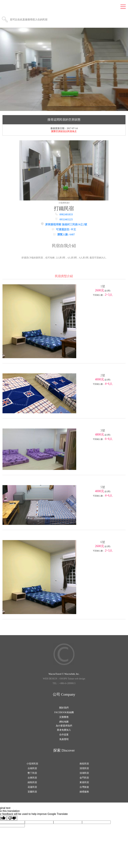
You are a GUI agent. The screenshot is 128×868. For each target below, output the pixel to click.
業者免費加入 (64, 730)
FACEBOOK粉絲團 (64, 712)
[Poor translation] (12, 818)
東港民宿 (84, 782)
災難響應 (64, 717)
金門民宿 (84, 778)
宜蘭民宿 (32, 792)
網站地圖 (64, 722)
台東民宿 (32, 778)
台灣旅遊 (84, 787)
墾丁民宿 (32, 773)
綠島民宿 (32, 782)
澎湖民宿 (84, 773)
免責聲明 (64, 739)
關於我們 (64, 708)
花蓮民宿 (32, 787)
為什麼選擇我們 (64, 726)
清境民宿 (84, 768)
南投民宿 (84, 764)
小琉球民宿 (32, 764)
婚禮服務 (84, 792)
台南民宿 (32, 768)
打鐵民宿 (64, 208)
